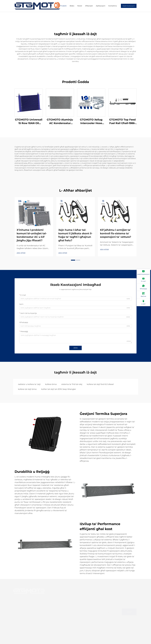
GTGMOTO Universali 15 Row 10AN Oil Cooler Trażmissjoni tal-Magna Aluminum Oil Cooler (29, 121)
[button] (73, 260)
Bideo (72, 6)
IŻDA (75, 348)
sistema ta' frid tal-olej (72, 384)
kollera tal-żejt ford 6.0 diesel (100, 384)
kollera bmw (51, 384)
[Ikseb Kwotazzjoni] (143, 273)
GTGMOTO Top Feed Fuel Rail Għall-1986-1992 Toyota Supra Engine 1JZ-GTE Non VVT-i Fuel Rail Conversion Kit (122, 121)
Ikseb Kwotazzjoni (129, 6)
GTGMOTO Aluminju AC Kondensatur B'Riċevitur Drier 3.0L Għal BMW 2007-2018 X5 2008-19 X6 (60, 121)
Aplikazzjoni (101, 6)
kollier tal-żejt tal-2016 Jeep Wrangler (59, 389)
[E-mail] (143, 280)
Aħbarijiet (89, 6)
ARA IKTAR (21, 253)
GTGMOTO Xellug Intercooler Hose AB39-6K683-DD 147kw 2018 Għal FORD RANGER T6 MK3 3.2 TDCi (91, 121)
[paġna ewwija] (37, 6)
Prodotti (63, 6)
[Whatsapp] (143, 287)
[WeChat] (143, 295)
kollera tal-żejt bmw (27, 389)
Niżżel (80, 6)
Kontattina (113, 6)
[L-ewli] (143, 302)
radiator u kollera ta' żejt (29, 384)
